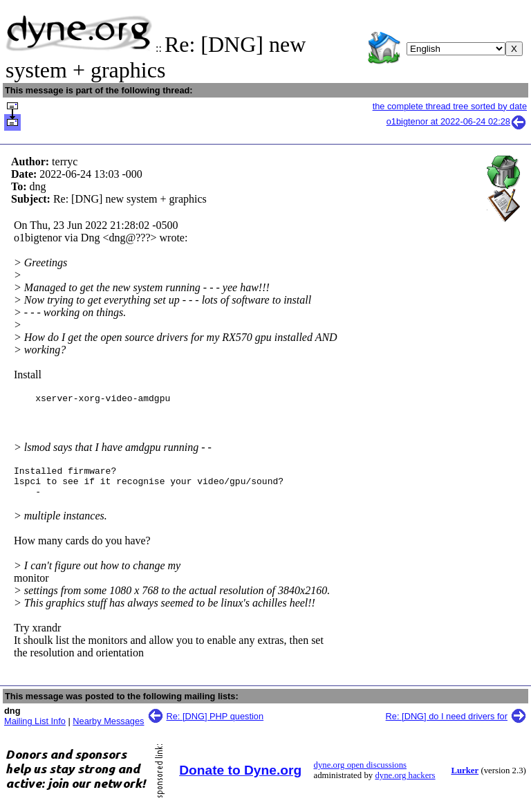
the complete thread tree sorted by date (450, 106)
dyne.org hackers (405, 784)
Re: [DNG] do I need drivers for (447, 725)
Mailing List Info (35, 729)
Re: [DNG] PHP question (215, 725)
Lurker (465, 779)
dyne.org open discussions (360, 773)
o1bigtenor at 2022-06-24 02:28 (457, 121)
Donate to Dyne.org (240, 778)
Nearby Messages (108, 729)
